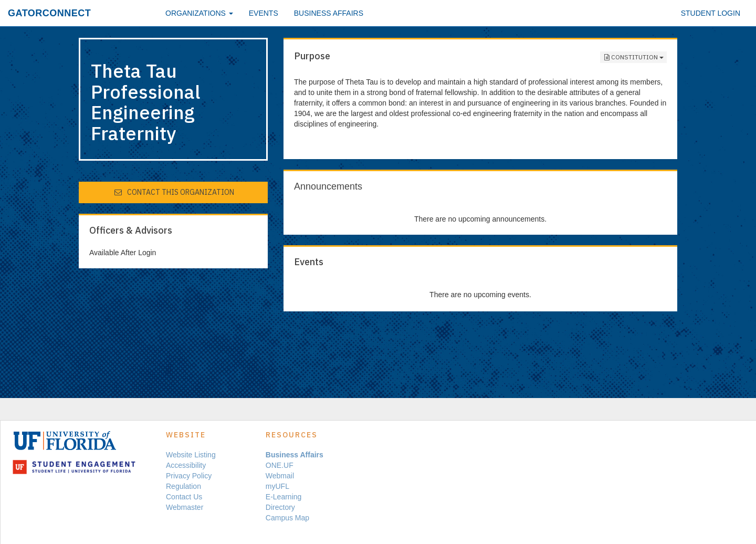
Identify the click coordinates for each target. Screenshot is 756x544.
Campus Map (287, 518)
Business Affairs (329, 13)
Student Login (711, 13)
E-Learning (284, 497)
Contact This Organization (174, 192)
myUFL (277, 486)
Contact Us (184, 497)
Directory (280, 507)
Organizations (199, 13)
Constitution (633, 57)
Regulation (183, 486)
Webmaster (185, 507)
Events (264, 13)
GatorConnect (49, 13)
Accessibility (186, 465)
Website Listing (191, 455)
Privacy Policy (189, 476)
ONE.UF (280, 465)
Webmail (280, 476)
